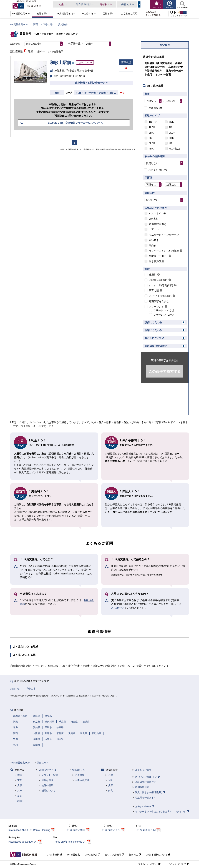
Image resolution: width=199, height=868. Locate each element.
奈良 (20, 796)
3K (150, 138)
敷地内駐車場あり (159, 224)
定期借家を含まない (160, 301)
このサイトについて (179, 864)
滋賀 (20, 775)
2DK (151, 133)
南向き (153, 245)
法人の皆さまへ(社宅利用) (150, 792)
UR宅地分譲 (92, 855)
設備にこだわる (153, 322)
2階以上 (153, 219)
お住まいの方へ (145, 806)
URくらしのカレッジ (147, 777)
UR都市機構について (158, 855)
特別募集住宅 (142, 787)
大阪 (20, 785)
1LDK (152, 127)
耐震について (49, 791)
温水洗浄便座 (156, 261)
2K (171, 127)
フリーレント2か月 (164, 315)
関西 (36, 24)
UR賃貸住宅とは (47, 770)
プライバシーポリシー (149, 864)
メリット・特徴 (50, 775)
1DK (171, 122)
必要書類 (80, 775)
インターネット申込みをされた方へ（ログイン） (162, 812)
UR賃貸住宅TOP (19, 24)
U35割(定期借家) (158, 280)
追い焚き (154, 240)
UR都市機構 (55, 855)
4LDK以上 (175, 149)
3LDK (152, 143)
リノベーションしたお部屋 (164, 251)
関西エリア (43, 763)
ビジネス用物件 (114, 855)
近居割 (153, 275)
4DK (151, 149)
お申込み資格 (82, 780)
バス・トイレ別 (158, 213)
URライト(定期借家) (160, 296)
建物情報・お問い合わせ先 (90, 83)
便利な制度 (47, 780)
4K (171, 143)
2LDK (172, 133)
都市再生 (135, 855)
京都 (20, 780)
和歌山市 (31, 689)
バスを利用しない (158, 170)
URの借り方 (118, 608)
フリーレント (156, 307)
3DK (171, 138)
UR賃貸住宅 (73, 855)
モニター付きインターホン (164, 235)
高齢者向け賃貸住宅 (156, 346)
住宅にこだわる (153, 330)
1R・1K (153, 122)
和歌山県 (48, 24)
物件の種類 (47, 785)
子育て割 (154, 291)
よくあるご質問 (143, 770)
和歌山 (21, 801)
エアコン (154, 229)
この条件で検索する (165, 371)
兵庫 (20, 791)
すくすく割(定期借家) (161, 285)
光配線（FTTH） (158, 256)
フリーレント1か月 (164, 310)
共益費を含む (156, 108)
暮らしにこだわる (155, 338)
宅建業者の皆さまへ (146, 798)
